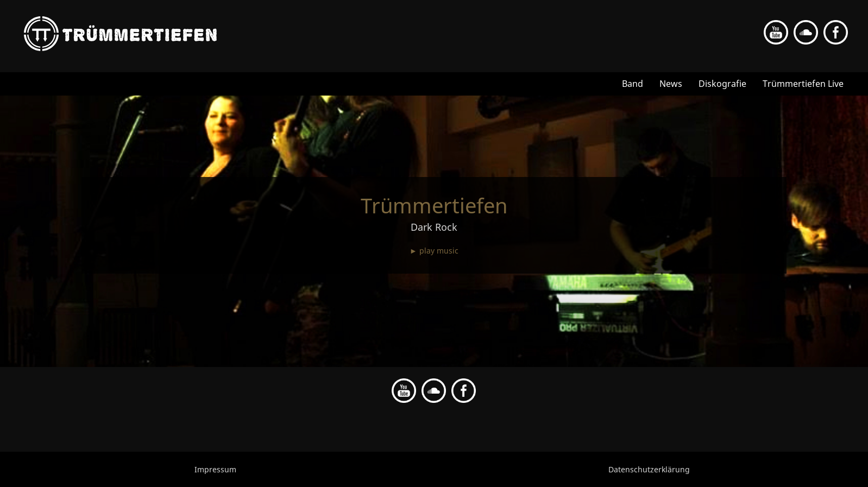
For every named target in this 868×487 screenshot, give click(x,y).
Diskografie (722, 84)
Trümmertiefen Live (803, 84)
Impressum (215, 469)
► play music (434, 251)
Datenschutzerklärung (649, 469)
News (671, 84)
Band (633, 84)
